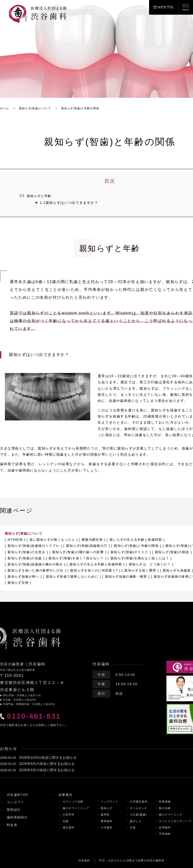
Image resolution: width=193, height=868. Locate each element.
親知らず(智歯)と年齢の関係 (146, 546)
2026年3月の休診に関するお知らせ (47, 770)
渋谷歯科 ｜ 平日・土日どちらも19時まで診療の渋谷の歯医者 (121, 860)
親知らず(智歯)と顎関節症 (30, 552)
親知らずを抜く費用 (25, 576)
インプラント (108, 802)
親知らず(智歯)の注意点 (80, 552)
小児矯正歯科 (139, 802)
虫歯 (61, 821)
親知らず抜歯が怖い (103, 576)
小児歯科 (105, 827)
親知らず (105, 808)
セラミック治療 (70, 802)
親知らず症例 (132, 582)
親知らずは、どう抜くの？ (30, 570)
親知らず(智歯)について (25, 533)
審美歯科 (105, 821)
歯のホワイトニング (73, 808)
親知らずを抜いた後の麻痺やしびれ (90, 570)
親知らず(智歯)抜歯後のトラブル (36, 546)
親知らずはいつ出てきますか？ (66, 203)
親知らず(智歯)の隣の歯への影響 (135, 552)
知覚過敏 (167, 802)
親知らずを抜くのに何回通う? (153, 570)
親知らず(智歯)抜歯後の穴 (93, 546)
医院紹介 (14, 810)
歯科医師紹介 (18, 817)
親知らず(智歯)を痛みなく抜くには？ (39, 564)
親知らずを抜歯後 (64, 576)
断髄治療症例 (99, 539)
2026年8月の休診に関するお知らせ (47, 764)
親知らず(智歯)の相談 (26, 558)
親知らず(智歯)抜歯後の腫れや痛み (108, 564)
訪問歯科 (167, 827)
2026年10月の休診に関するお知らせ (48, 758)
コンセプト (16, 802)
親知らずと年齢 (36, 196)
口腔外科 (65, 814)
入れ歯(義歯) (139, 814)
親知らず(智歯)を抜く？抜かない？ (126, 558)
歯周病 (104, 814)
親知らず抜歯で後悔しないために (156, 576)
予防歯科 (167, 834)
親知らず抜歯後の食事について (87, 582)
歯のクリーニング (173, 814)
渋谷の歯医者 (13, 664)
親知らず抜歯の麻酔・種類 (30, 582)
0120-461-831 (37, 717)
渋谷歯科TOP (18, 794)
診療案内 (62, 794)
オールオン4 (139, 808)
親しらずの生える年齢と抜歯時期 (146, 539)
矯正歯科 (65, 827)
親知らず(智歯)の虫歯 (70, 558)
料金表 (12, 824)
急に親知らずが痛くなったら (56, 539)
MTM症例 (16, 539)
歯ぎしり (136, 821)
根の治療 (167, 808)
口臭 (133, 827)
